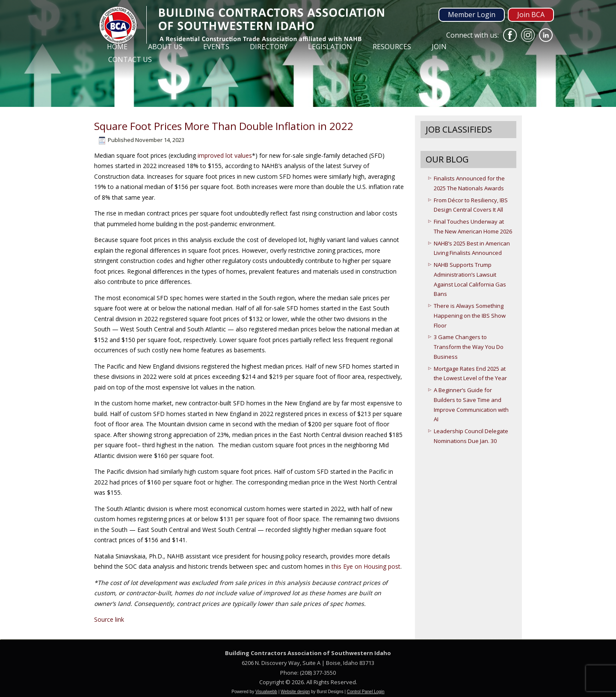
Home (117, 47)
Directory (269, 47)
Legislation (330, 47)
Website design (295, 692)
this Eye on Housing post (366, 566)
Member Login (472, 15)
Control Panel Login (366, 692)
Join (439, 47)
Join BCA (531, 15)
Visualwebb (266, 692)
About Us (165, 47)
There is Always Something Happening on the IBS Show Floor (470, 316)
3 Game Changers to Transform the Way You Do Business (469, 347)
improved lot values (225, 155)
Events (216, 47)
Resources (392, 47)
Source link (109, 619)
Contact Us (130, 59)
